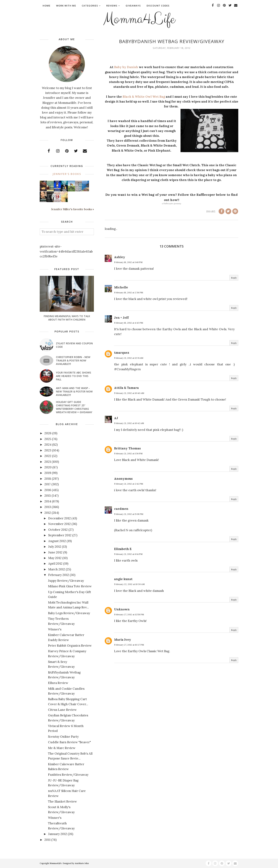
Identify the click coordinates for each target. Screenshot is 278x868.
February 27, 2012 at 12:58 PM (129, 614)
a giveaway (172, 204)
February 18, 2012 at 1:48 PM (128, 262)
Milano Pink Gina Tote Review (70, 586)
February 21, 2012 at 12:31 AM (129, 358)
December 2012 (59, 518)
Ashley (120, 257)
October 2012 (58, 530)
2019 (48, 473)
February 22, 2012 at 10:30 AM (129, 584)
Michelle (121, 287)
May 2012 (55, 558)
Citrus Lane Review (62, 710)
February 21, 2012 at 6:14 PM (128, 554)
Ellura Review (58, 683)
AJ (116, 418)
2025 (48, 439)
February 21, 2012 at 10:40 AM (129, 393)
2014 (48, 501)
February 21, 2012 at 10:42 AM (129, 423)
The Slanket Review (62, 801)
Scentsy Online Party (63, 737)
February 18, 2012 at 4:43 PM (129, 323)
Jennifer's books (67, 174)
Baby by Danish (126, 67)
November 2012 (59, 524)
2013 (48, 507)
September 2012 (60, 535)
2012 (48, 513)
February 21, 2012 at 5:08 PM (129, 514)
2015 (48, 496)
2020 (48, 467)
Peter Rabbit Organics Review (70, 646)
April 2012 (55, 564)
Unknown (122, 609)
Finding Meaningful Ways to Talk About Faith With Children (67, 318)
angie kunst (123, 579)
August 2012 (57, 541)
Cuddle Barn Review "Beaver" (69, 742)
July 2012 (55, 547)
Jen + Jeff (121, 318)
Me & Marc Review (62, 748)
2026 (48, 433)
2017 (48, 484)
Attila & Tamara (126, 388)
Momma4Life (139, 19)
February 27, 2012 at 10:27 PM (129, 645)
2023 (48, 450)
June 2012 (55, 552)
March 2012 (57, 569)
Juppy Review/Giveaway (66, 581)
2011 (47, 840)
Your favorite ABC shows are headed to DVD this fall (73, 376)
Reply (234, 278)
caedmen (121, 509)
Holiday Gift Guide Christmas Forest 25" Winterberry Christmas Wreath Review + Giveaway (74, 407)
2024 (48, 445)
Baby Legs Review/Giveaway (69, 613)
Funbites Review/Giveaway (68, 775)
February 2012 (59, 575)
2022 (48, 456)
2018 (48, 479)
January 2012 (58, 834)
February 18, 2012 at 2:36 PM (129, 292)
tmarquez (122, 353)
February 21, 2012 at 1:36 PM (128, 453)
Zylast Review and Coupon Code (74, 345)
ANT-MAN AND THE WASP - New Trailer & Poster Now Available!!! (74, 391)
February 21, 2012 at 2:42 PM (129, 484)
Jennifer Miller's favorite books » (72, 209)
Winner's (55, 629)
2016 (48, 490)
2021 (48, 462)
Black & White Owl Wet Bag (144, 97)
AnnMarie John (82, 863)
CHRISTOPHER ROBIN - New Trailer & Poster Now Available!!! (73, 360)
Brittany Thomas (127, 448)
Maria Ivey (123, 640)
